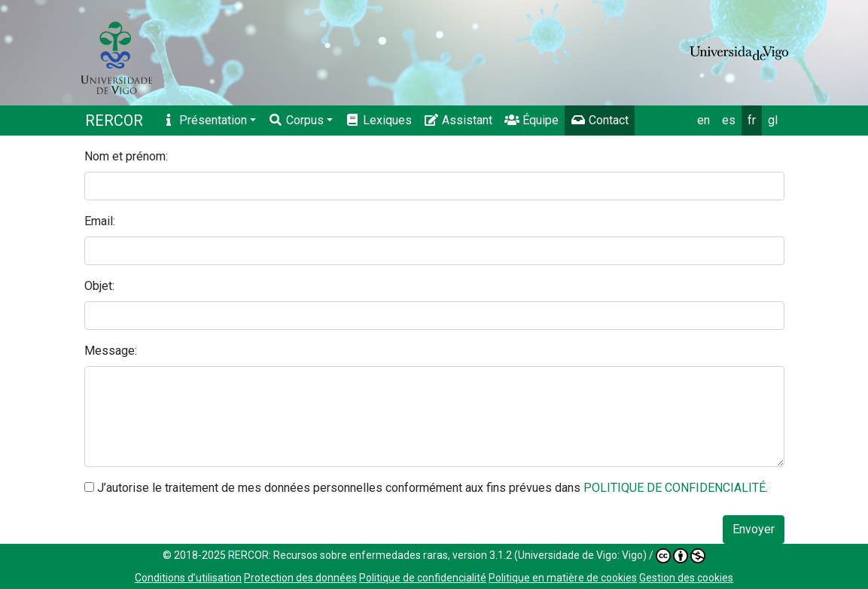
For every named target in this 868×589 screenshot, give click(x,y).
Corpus (296, 120)
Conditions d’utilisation (188, 578)
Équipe (531, 120)
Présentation (204, 120)
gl (773, 120)
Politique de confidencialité (423, 578)
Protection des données (300, 578)
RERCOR (114, 121)
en (704, 120)
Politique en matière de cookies (563, 578)
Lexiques (378, 120)
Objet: (99, 286)
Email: (100, 221)
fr (752, 120)
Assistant (458, 120)
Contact (600, 120)
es (729, 120)
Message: (111, 351)
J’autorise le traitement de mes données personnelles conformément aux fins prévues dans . (432, 488)
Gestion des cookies (686, 578)
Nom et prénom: (126, 156)
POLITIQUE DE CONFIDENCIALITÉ (675, 488)
